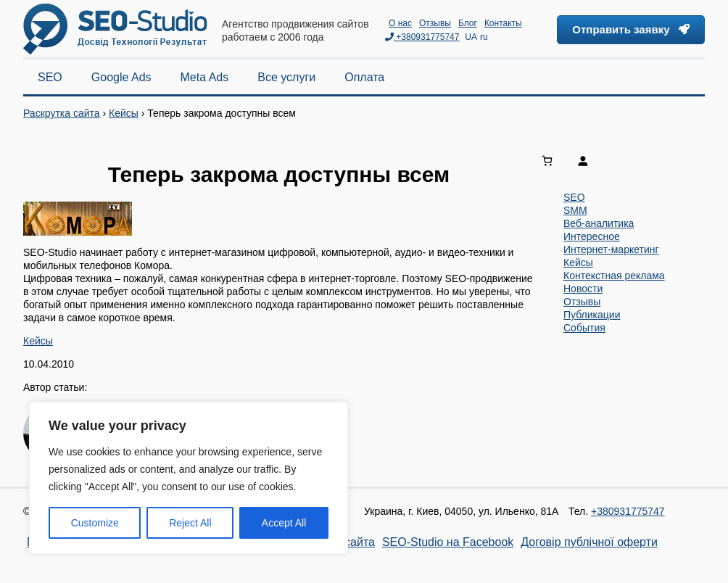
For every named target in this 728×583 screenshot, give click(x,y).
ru (484, 37)
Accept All (284, 523)
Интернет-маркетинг (611, 249)
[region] (189, 478)
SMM (575, 210)
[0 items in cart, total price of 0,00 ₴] (547, 161)
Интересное (592, 236)
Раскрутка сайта (62, 113)
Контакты (503, 23)
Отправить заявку (631, 29)
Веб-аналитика (599, 223)
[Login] (637, 161)
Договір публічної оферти (589, 542)
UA (471, 37)
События (584, 328)
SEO (574, 197)
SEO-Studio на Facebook (448, 542)
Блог (468, 23)
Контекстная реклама (614, 276)
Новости (583, 289)
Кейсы (124, 113)
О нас (400, 23)
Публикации (592, 315)
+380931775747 (422, 37)
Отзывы (435, 23)
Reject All (190, 523)
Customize (95, 523)
